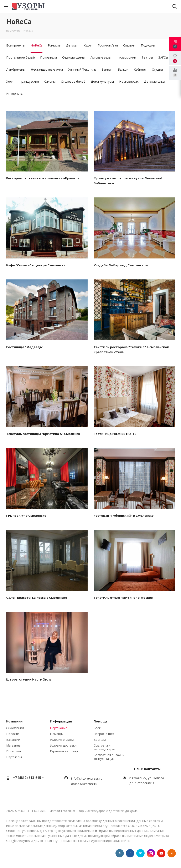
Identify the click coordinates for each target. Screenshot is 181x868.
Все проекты (16, 45)
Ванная (107, 69)
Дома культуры (102, 81)
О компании (15, 728)
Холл (10, 81)
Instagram (151, 853)
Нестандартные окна (47, 69)
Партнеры (14, 757)
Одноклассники (172, 853)
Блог (97, 728)
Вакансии (13, 739)
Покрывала (48, 57)
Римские (54, 45)
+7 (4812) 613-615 (27, 778)
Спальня (129, 45)
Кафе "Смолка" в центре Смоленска (36, 265)
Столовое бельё (73, 81)
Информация (61, 721)
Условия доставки (63, 745)
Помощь (56, 734)
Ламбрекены (16, 69)
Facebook (130, 853)
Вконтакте (120, 853)
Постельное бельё (20, 57)
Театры (147, 57)
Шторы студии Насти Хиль (29, 679)
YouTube (161, 853)
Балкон (123, 69)
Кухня (88, 45)
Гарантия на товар (64, 751)
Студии (157, 69)
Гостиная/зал (108, 45)
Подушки (148, 45)
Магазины (14, 745)
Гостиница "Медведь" (25, 347)
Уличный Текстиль (82, 69)
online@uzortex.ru (84, 784)
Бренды (100, 739)
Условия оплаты (62, 739)
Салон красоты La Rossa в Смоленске (37, 597)
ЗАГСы (163, 57)
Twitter (140, 853)
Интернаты (15, 93)
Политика (14, 751)
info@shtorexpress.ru (87, 778)
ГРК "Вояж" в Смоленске (26, 515)
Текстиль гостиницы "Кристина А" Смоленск (43, 434)
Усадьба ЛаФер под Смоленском (121, 265)
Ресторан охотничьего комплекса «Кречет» (43, 178)
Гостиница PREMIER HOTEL (115, 434)
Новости (13, 734)
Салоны (50, 81)
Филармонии (126, 57)
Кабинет (140, 69)
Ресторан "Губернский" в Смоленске (124, 515)
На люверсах (129, 81)
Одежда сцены (74, 57)
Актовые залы (101, 57)
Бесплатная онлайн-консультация (109, 757)
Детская (72, 45)
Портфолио (59, 728)
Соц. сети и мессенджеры (104, 747)
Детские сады (154, 81)
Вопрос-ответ (104, 734)
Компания (14, 721)
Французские (29, 81)
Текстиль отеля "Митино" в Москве (123, 597)
